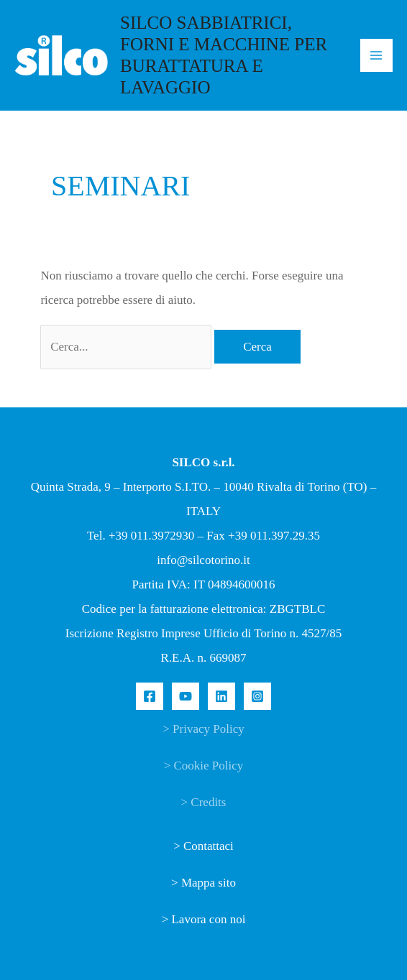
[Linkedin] (221, 696)
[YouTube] (186, 696)
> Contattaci (203, 846)
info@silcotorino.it (203, 560)
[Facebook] (150, 696)
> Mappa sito (203, 883)
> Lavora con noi (204, 919)
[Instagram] (257, 696)
